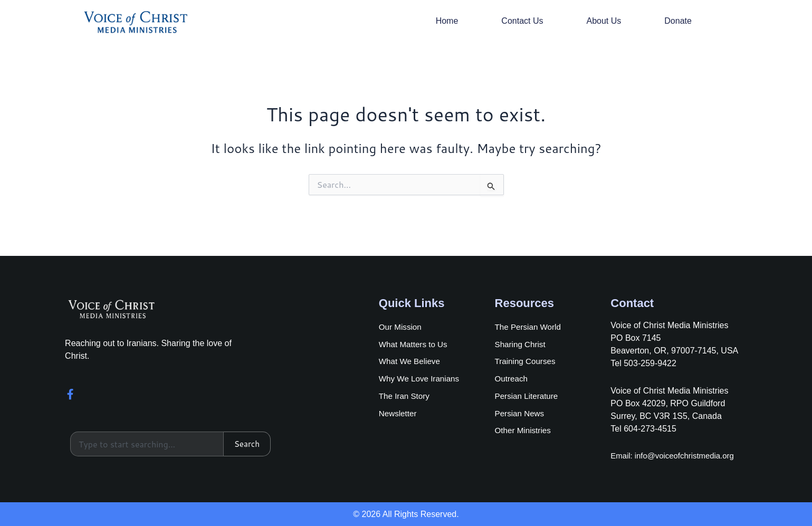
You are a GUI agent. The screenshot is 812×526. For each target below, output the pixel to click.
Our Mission (401, 325)
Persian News (521, 415)
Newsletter (399, 415)
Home (447, 21)
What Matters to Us (415, 343)
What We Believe (411, 361)
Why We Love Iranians (421, 379)
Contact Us (522, 21)
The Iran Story (405, 397)
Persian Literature (528, 397)
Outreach (512, 379)
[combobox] (146, 444)
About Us (604, 21)
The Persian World (530, 325)
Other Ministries (524, 433)
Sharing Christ (522, 343)
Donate (678, 21)
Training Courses (527, 361)
